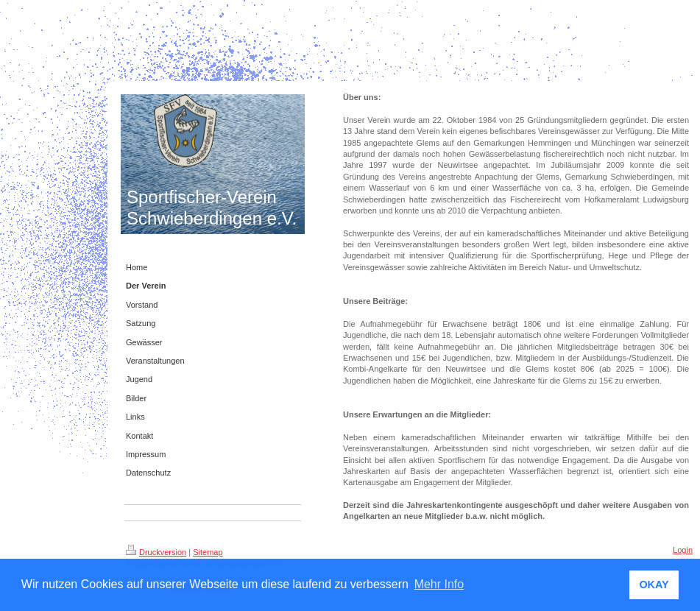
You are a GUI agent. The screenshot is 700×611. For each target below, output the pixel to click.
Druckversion (156, 552)
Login (683, 550)
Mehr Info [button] (439, 584)
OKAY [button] (654, 584)
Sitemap (208, 552)
